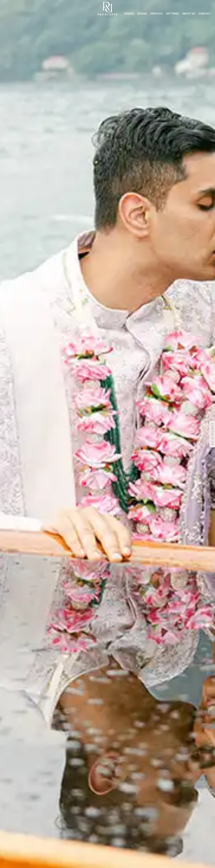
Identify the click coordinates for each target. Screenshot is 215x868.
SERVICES (157, 14)
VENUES (129, 14)
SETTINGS (172, 14)
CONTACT (205, 14)
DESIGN (142, 14)
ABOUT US (189, 14)
